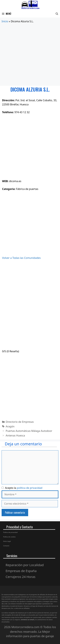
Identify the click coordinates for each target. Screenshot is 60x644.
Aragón (10, 426)
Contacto (6, 546)
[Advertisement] (30, 55)
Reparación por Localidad (25, 565)
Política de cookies (9, 537)
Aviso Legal (7, 541)
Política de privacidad (10, 532)
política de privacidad (30, 488)
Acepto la (22, 488)
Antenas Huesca (15, 435)
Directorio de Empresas (20, 422)
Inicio (5, 21)
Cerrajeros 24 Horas (20, 577)
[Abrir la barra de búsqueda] (57, 14)
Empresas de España (21, 571)
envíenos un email (27, 620)
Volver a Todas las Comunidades (21, 258)
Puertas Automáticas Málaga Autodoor (29, 431)
